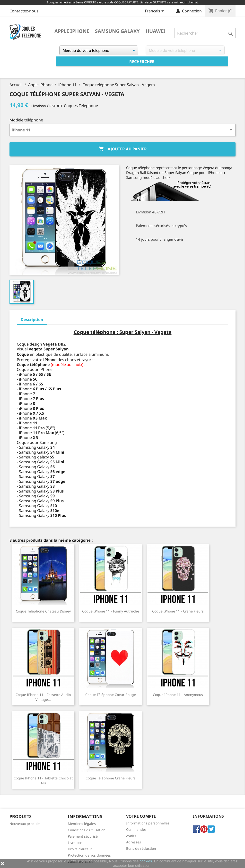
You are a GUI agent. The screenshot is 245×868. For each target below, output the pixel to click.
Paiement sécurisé (83, 836)
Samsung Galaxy (117, 31)
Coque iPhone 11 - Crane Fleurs (178, 611)
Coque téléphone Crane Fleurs (111, 778)
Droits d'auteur (80, 849)
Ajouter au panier (123, 149)
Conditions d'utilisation (87, 830)
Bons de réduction (141, 848)
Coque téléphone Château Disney (43, 611)
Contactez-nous (24, 11)
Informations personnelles (148, 823)
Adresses (134, 842)
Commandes (136, 829)
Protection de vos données (89, 855)
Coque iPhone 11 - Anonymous (178, 695)
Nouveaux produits (25, 824)
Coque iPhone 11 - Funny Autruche (111, 611)
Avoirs (131, 836)
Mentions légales (82, 824)
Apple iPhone (72, 31)
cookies (146, 861)
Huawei (155, 31)
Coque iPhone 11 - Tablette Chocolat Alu (43, 781)
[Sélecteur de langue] (155, 11)
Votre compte (141, 816)
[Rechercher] (205, 33)
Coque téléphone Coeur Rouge (111, 695)
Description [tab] (32, 320)
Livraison (75, 843)
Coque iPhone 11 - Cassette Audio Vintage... (43, 697)
